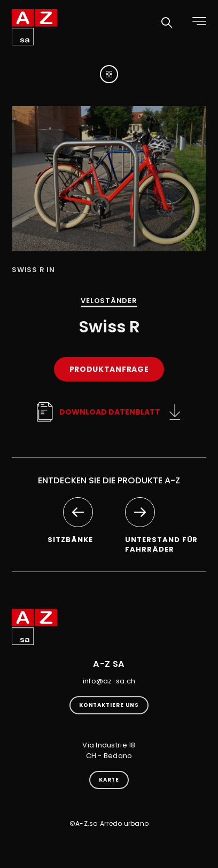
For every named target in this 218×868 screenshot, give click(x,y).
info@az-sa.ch (109, 681)
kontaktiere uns (109, 705)
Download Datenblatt (98, 412)
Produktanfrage (109, 369)
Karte (109, 780)
